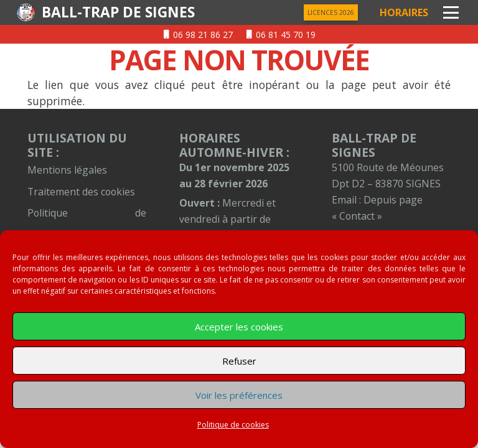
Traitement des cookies (81, 192)
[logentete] (26, 12)
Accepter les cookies (239, 327)
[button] (451, 13)
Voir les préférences (239, 395)
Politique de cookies (233, 425)
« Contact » (357, 216)
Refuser (239, 361)
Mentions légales (67, 170)
